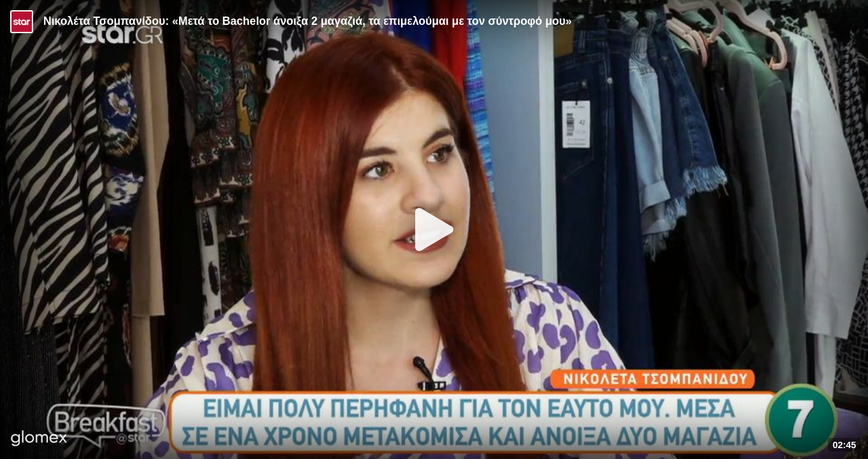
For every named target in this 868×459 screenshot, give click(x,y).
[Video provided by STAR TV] (22, 22)
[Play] (434, 229)
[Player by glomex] (39, 440)
